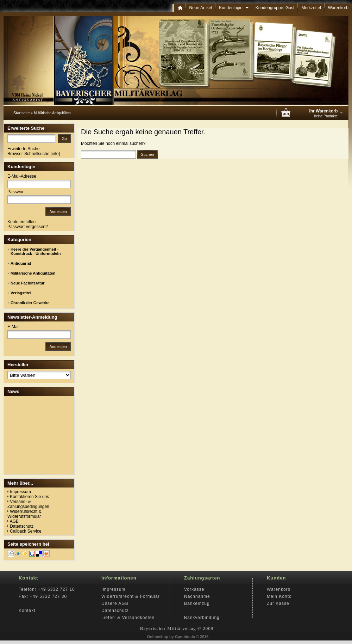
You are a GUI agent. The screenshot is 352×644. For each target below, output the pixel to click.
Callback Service (26, 531)
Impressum (20, 492)
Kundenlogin (234, 8)
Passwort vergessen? (28, 227)
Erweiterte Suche (23, 149)
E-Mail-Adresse (22, 176)
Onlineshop (158, 637)
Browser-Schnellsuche (28, 154)
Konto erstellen (21, 222)
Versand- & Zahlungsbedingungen (28, 504)
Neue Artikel (201, 8)
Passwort (16, 192)
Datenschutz (22, 526)
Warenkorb (338, 8)
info (55, 154)
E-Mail (13, 327)
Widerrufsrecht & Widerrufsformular (24, 514)
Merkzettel (311, 8)
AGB (14, 521)
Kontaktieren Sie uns (29, 497)
